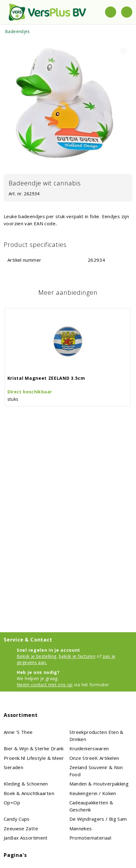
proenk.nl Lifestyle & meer (34, 758)
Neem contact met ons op (45, 685)
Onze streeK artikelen (94, 758)
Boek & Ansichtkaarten (29, 793)
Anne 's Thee (18, 732)
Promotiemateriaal (90, 838)
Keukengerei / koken (93, 793)
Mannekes (81, 828)
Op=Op (12, 802)
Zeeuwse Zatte (21, 828)
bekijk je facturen (77, 656)
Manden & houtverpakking (99, 784)
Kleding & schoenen (26, 784)
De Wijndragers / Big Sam (98, 819)
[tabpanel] (68, 105)
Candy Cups (17, 819)
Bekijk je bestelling (37, 656)
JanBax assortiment (26, 838)
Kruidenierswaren (89, 748)
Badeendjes (18, 31)
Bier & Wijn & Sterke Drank (34, 748)
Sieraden (13, 767)
